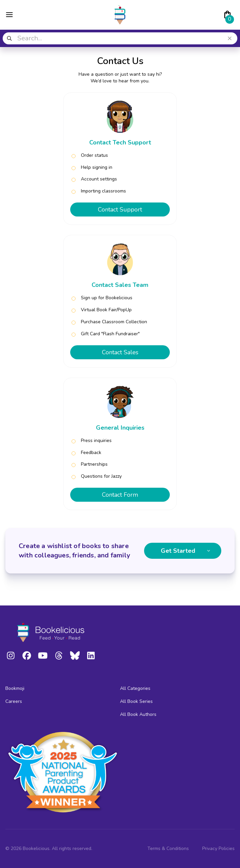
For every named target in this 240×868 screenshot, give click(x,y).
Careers (14, 701)
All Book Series (136, 701)
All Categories (135, 688)
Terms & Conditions (168, 848)
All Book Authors (138, 714)
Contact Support (120, 209)
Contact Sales (120, 352)
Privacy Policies (218, 848)
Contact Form (120, 495)
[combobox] (120, 38)
